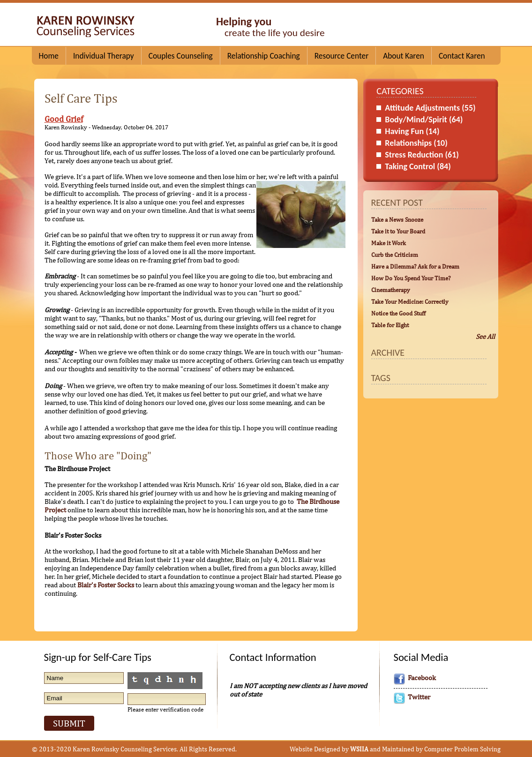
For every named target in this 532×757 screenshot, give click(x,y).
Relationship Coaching (264, 56)
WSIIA (359, 749)
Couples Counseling (181, 56)
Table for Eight (390, 325)
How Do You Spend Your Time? (411, 278)
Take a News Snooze (397, 219)
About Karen (404, 56)
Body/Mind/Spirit (424, 120)
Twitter (419, 697)
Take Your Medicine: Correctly (410, 301)
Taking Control (418, 166)
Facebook (422, 678)
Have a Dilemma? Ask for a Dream (415, 266)
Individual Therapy (104, 56)
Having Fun (412, 131)
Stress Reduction (422, 155)
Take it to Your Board (398, 231)
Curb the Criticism (395, 255)
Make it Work (389, 243)
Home (49, 56)
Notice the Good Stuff (398, 313)
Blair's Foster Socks (106, 585)
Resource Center (341, 56)
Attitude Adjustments (430, 108)
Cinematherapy (391, 290)
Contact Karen (462, 56)
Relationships (416, 143)
